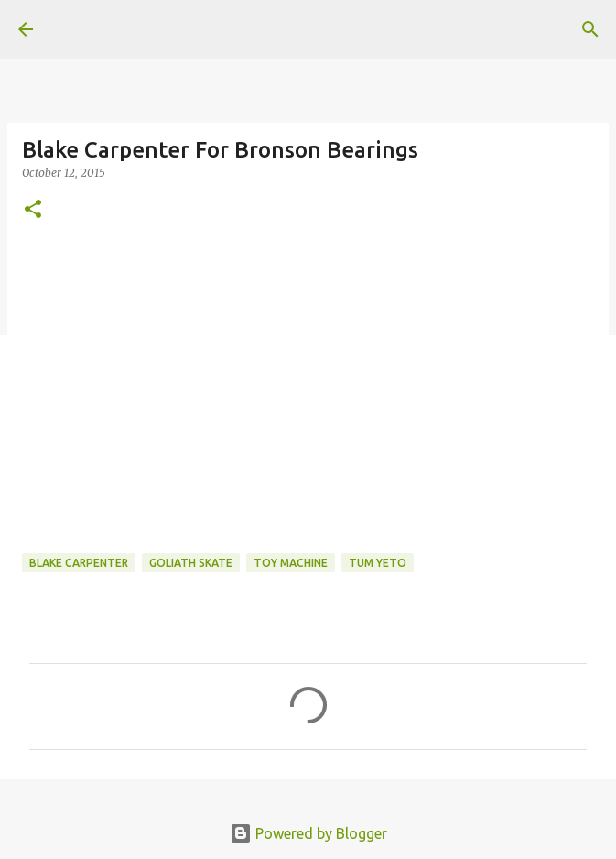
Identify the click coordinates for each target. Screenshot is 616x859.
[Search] (590, 29)
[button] (33, 210)
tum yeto (378, 563)
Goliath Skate (191, 563)
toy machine (291, 563)
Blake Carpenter (79, 563)
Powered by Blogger (308, 833)
